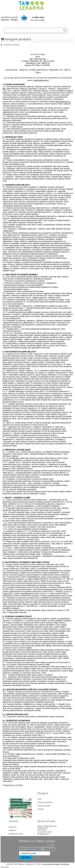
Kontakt (40, 809)
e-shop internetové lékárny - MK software (56, 864)
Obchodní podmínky (12, 45)
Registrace (5, 20)
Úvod (39, 799)
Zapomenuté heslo (16, 833)
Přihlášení (14, 20)
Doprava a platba (44, 806)
